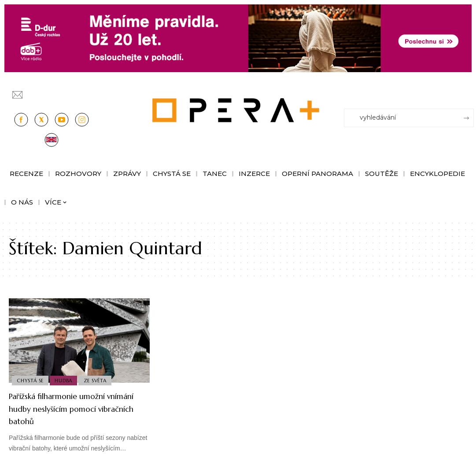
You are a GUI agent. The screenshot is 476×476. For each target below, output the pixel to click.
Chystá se (31, 380)
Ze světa (100, 380)
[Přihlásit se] (469, 91)
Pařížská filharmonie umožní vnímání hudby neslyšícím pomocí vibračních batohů (72, 408)
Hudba (66, 380)
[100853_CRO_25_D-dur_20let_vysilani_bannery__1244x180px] (238, 38)
